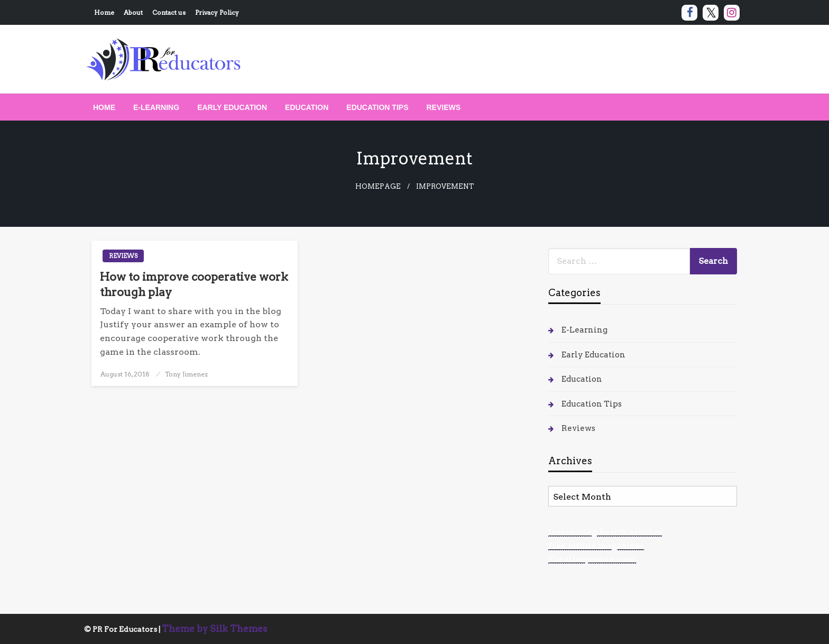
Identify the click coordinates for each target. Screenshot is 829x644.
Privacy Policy (217, 12)
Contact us (169, 12)
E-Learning (156, 107)
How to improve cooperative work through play (194, 284)
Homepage (378, 186)
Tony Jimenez (186, 374)
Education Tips (377, 107)
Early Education (232, 107)
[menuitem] (104, 107)
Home (104, 12)
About (133, 12)
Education (307, 107)
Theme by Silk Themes (215, 629)
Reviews (444, 107)
